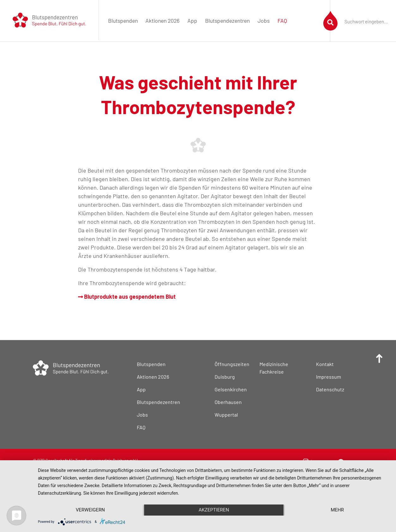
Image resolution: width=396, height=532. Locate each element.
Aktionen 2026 (162, 21)
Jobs (264, 21)
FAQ (282, 21)
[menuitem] (123, 21)
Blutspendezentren (227, 21)
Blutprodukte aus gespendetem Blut (127, 297)
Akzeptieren (214, 510)
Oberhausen (228, 402)
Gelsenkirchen (231, 389)
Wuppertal (226, 415)
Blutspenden (123, 21)
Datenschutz (330, 389)
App (192, 21)
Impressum (329, 377)
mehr (337, 510)
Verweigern (90, 510)
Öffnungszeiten (232, 364)
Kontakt (325, 364)
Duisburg (225, 377)
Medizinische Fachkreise (274, 368)
